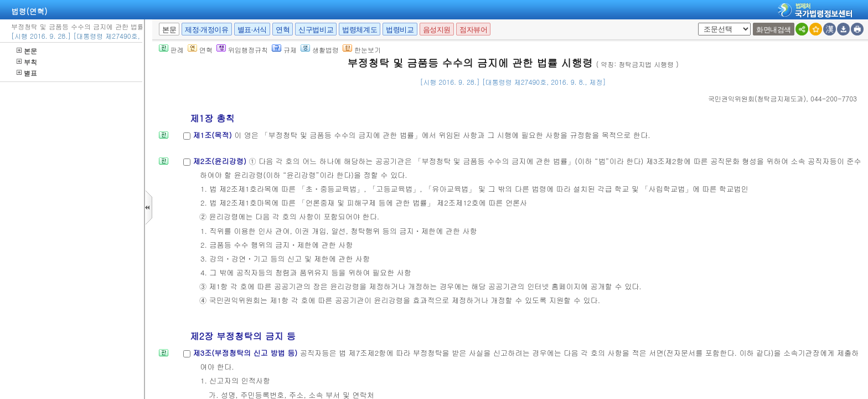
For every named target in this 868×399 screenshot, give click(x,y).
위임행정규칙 (242, 50)
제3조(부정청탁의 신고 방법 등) (246, 353)
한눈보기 (362, 50)
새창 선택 (696, 23)
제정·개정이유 (206, 30)
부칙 (27, 62)
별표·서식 (252, 30)
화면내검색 (774, 30)
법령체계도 (360, 30)
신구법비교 (316, 30)
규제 (284, 50)
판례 (171, 50)
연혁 (283, 30)
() (757, 98)
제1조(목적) (213, 135)
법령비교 (400, 30)
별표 (27, 73)
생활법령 (320, 50)
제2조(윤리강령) (221, 161)
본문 (27, 51)
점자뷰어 (473, 30)
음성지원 (437, 30)
